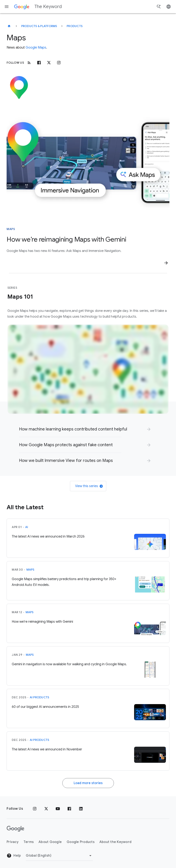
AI (27, 527)
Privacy (13, 842)
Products (75, 26)
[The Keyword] (9, 26)
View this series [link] (89, 486)
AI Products (40, 697)
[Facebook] (39, 63)
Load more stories (88, 783)
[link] (85, 429)
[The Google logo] (15, 829)
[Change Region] (59, 856)
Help (14, 856)
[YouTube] (58, 809)
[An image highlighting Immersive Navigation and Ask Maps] (88, 162)
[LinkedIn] (81, 809)
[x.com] (49, 63)
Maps (30, 570)
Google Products (81, 842)
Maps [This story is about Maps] (11, 229)
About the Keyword (115, 842)
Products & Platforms (39, 26)
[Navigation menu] (7, 7)
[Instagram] (59, 63)
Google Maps (36, 48)
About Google (50, 842)
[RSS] (29, 63)
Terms (29, 842)
